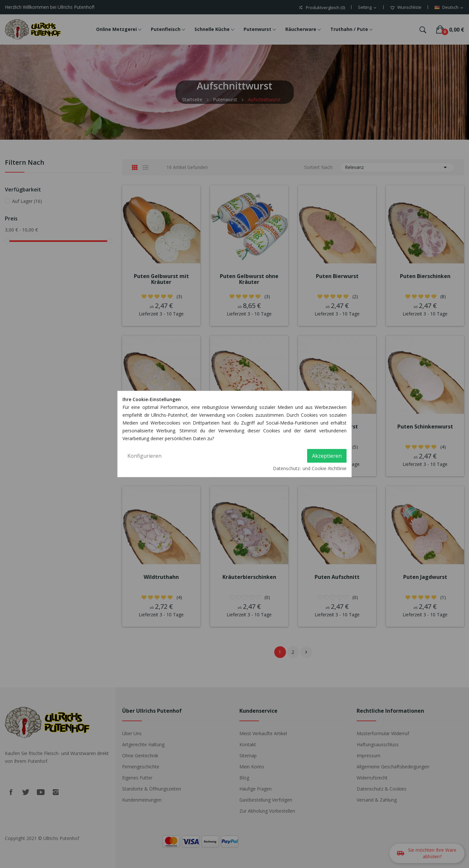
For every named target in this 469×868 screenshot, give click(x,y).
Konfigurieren (144, 456)
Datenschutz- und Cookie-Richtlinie (310, 468)
